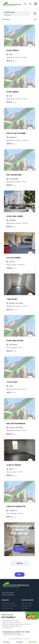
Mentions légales (9, 641)
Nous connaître (27, 603)
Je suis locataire (8, 608)
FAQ (23, 611)
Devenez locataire (8, 603)
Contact (25, 613)
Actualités (25, 608)
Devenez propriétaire (9, 606)
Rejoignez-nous (27, 606)
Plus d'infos (19, 549)
